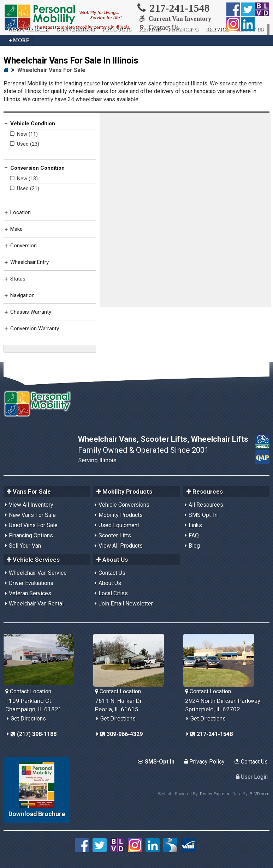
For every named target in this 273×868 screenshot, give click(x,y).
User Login (252, 777)
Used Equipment (119, 525)
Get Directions (28, 719)
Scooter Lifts (115, 535)
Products (117, 29)
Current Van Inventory (174, 19)
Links (195, 525)
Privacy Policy (204, 762)
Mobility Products (121, 515)
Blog (194, 546)
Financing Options (31, 535)
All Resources (206, 505)
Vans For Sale (28, 29)
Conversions (75, 29)
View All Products (121, 546)
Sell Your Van (25, 546)
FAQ (194, 535)
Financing (183, 29)
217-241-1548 (173, 8)
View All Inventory (31, 505)
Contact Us (112, 573)
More (19, 40)
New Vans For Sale (32, 515)
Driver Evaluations (31, 583)
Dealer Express (215, 794)
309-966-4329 (121, 734)
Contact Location (28, 691)
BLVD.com (260, 794)
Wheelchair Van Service (38, 573)
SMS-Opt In (156, 762)
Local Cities (113, 593)
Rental (150, 29)
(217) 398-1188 (34, 734)
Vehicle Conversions (124, 505)
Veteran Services (30, 593)
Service (218, 29)
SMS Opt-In (203, 515)
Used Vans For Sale (33, 525)
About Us (110, 583)
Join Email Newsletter (126, 604)
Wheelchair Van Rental (36, 604)
